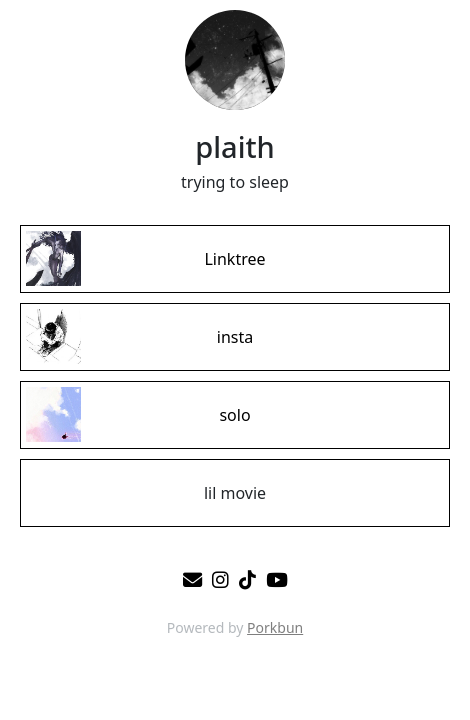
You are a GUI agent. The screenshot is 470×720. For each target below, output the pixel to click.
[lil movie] (235, 493)
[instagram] (220, 579)
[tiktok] (247, 579)
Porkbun (275, 627)
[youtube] (277, 579)
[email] (192, 579)
